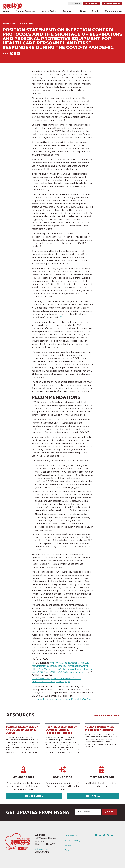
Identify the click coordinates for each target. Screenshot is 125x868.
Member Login (112, 4)
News (83, 11)
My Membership (113, 11)
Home (6, 23)
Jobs (68, 850)
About (7, 11)
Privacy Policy (73, 840)
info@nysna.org (43, 849)
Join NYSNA (92, 4)
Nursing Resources (26, 11)
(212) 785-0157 (42, 852)
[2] (61, 317)
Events (96, 11)
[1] (54, 229)
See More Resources (106, 715)
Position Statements (23, 23)
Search (75, 4)
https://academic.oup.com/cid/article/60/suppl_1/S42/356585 (62, 699)
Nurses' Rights (49, 11)
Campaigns (68, 11)
